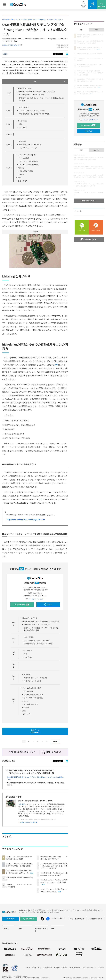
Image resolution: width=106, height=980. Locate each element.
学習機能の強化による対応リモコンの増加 (34, 114)
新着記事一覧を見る (89, 201)
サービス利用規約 (75, 968)
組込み (5, 54)
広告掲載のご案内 (95, 919)
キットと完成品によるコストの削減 (32, 111)
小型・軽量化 (24, 107)
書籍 (53, 929)
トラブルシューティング (28, 148)
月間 (96, 30)
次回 (19, 178)
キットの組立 (23, 121)
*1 (41, 499)
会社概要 (65, 968)
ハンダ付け (23, 127)
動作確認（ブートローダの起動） (31, 145)
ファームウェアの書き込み (27, 155)
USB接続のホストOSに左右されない (32, 95)
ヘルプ (28, 968)
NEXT (56, 742)
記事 (81, 150)
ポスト (57, 54)
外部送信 (101, 968)
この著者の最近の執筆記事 (28, 822)
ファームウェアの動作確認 (29, 165)
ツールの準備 (24, 158)
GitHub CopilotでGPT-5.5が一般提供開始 (90, 54)
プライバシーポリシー (89, 968)
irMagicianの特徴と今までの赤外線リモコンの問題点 (36, 91)
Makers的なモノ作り (25, 88)
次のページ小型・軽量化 (35, 731)
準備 (21, 124)
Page (9, 111)
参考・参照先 (23, 181)
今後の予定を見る (88, 240)
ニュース (96, 150)
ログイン (48, 605)
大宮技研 (22, 804)
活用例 (22, 174)
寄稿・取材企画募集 (77, 919)
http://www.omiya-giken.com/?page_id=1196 (26, 520)
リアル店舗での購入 (26, 171)
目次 (50, 81)
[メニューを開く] (5, 4)
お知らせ (21, 168)
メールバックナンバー (35, 599)
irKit (56, 365)
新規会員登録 (22, 605)
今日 (81, 30)
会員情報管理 (48, 968)
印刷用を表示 (9, 761)
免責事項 (57, 968)
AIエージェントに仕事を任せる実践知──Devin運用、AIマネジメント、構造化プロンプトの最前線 (54, 866)
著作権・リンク (37, 968)
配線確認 (23, 141)
